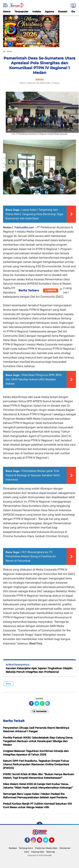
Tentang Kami (26, 848)
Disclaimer (65, 848)
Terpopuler (21, 12)
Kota (8, 684)
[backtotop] (39, 825)
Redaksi (13, 848)
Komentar (40, 711)
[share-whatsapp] (42, 703)
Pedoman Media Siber (46, 848)
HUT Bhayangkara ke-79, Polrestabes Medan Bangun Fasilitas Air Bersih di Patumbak (31, 556)
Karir (27, 852)
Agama (50, 12)
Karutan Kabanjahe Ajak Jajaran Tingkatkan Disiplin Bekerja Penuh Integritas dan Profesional (39, 670)
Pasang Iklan (38, 852)
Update (51, 290)
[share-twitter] (37, 703)
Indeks (37, 12)
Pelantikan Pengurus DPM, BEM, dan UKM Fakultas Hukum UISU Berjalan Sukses (34, 379)
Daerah (63, 12)
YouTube (54, 842)
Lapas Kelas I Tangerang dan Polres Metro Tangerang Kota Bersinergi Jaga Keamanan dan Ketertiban (34, 214)
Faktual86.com (24, 227)
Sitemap (51, 852)
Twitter (47, 842)
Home (7, 12)
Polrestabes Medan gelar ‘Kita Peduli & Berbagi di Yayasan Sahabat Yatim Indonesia (33, 475)
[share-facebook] (31, 703)
